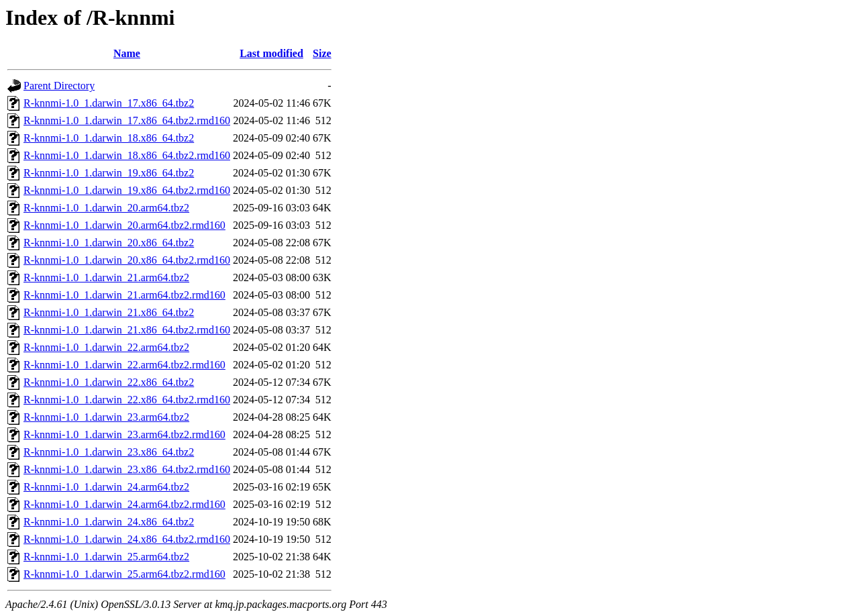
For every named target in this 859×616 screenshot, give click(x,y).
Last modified (271, 53)
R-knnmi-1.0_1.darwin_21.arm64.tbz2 (106, 277)
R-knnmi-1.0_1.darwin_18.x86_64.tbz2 (109, 138)
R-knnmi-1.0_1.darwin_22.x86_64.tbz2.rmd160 (127, 400)
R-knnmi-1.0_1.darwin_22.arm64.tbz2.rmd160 (124, 365)
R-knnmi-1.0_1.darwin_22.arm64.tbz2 (106, 347)
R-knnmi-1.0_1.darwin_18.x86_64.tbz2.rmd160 (127, 155)
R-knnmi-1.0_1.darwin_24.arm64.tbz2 (106, 487)
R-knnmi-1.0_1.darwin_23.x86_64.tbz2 (109, 452)
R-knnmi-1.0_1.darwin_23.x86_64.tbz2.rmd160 (127, 469)
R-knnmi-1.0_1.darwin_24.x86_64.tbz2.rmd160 (127, 539)
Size (322, 53)
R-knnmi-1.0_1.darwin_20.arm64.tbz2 (106, 208)
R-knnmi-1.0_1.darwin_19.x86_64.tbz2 (109, 173)
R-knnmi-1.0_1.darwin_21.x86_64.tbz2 (109, 312)
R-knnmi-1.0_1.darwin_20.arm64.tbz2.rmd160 (124, 225)
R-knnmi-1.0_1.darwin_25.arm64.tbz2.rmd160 (124, 574)
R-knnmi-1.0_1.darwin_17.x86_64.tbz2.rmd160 (127, 120)
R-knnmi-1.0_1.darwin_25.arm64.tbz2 (106, 557)
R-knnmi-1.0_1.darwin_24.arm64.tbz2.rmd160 (124, 504)
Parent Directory (59, 86)
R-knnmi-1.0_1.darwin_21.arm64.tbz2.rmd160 (124, 295)
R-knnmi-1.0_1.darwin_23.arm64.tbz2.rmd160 (124, 434)
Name (127, 53)
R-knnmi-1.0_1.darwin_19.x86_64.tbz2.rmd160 (127, 190)
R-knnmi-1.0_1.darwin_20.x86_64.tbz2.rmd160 (127, 260)
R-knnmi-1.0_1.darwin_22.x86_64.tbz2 (109, 382)
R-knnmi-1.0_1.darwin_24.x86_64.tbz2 (109, 522)
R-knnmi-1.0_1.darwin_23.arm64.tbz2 (106, 417)
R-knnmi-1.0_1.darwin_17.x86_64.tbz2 (109, 103)
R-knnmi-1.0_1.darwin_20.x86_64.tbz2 (109, 243)
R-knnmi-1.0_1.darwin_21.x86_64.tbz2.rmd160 (127, 330)
